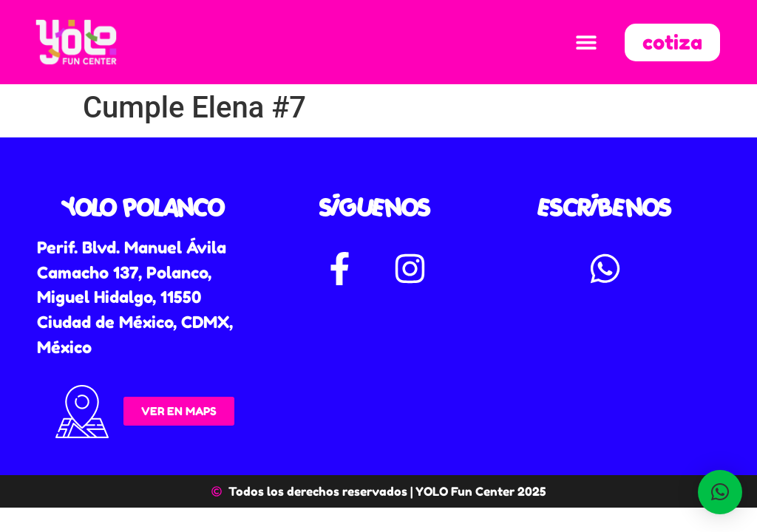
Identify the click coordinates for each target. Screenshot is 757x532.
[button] (586, 42)
